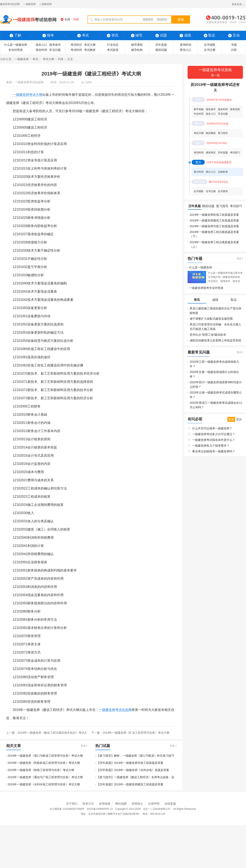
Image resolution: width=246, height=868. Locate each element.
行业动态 (113, 45)
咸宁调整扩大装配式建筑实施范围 (211, 319)
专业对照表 (16, 50)
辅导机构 (137, 50)
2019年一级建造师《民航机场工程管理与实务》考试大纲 (44, 763)
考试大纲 (90, 45)
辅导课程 (137, 45)
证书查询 (223, 191)
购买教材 (211, 133)
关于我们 (72, 804)
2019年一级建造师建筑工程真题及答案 (139, 784)
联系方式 (88, 804)
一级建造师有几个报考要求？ (211, 446)
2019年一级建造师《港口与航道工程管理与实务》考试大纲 (45, 756)
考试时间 (76, 50)
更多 (83, 746)
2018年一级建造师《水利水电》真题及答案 (142, 770)
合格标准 (223, 172)
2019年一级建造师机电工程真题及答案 (214, 215)
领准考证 (211, 153)
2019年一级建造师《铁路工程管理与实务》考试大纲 (41, 770)
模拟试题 (161, 50)
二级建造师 (46, 4)
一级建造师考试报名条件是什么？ (214, 440)
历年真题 (161, 45)
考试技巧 (235, 153)
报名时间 (41, 50)
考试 (35, 59)
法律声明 (154, 804)
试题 (161, 35)
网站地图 (121, 804)
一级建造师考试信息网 (29, 82)
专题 (234, 45)
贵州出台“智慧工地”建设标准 (208, 335)
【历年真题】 (105, 763)
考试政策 (113, 50)
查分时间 (199, 172)
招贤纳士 (137, 804)
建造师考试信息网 (10, 4)
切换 (76, 19)
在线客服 (170, 804)
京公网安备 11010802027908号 (67, 809)
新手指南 (199, 109)
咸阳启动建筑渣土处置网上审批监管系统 (215, 340)
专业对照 (199, 114)
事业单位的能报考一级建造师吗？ (214, 451)
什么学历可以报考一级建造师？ (212, 428)
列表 (61, 59)
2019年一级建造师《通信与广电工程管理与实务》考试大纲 (45, 777)
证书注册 (210, 50)
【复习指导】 (105, 756)
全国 (65, 19)
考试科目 (162, 19)
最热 (239, 419)
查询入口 (186, 50)
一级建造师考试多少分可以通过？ (214, 434)
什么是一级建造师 (16, 45)
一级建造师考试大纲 (27, 95)
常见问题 (55, 50)
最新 (231, 419)
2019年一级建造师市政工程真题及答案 (139, 763)
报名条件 (211, 109)
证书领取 (210, 45)
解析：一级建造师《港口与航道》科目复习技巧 (144, 756)
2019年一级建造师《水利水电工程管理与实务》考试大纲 (44, 784)
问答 (234, 50)
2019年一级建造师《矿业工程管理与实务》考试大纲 (136, 733)
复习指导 (223, 133)
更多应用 (237, 4)
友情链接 (105, 804)
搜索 (181, 20)
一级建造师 (30, 4)
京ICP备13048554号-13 (100, 809)
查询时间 (186, 45)
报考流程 (235, 109)
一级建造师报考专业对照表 (206, 288)
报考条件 (148, 19)
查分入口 (211, 172)
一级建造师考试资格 (215, 73)
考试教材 (90, 50)
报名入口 (41, 45)
